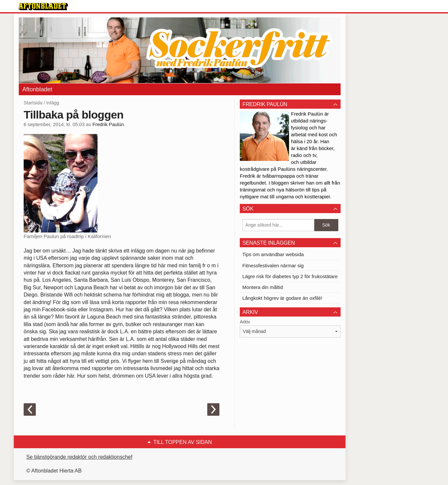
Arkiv (245, 322)
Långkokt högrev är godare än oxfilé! (282, 298)
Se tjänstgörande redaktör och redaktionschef (79, 457)
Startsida (33, 103)
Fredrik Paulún (108, 124)
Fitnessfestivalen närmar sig (273, 265)
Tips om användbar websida (273, 254)
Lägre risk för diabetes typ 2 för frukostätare (290, 276)
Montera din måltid (263, 287)
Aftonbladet (37, 89)
